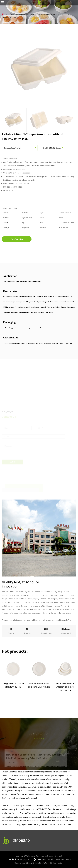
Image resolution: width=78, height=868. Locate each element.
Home (7, 14)
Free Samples (17, 239)
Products (14, 14)
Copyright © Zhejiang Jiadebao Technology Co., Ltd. (39, 856)
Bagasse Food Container (28, 14)
